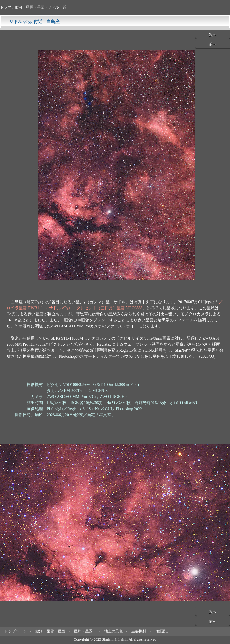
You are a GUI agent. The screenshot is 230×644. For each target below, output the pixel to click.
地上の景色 (113, 631)
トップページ (16, 631)
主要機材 (139, 631)
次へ (213, 35)
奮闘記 (162, 631)
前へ (213, 44)
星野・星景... (85, 631)
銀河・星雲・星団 (50, 631)
